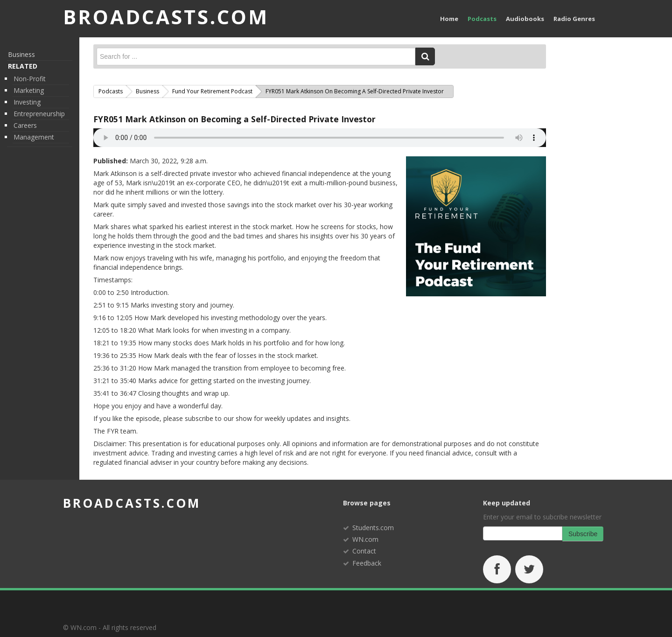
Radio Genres (574, 19)
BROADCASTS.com (166, 17)
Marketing (29, 90)
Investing (27, 102)
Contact (364, 551)
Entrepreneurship (39, 114)
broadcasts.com (132, 503)
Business (21, 54)
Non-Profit (30, 79)
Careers (25, 125)
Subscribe (583, 534)
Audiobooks (525, 19)
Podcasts (482, 19)
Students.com (373, 528)
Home (449, 19)
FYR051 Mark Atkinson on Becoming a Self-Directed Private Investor (234, 119)
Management (34, 137)
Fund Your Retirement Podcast (212, 91)
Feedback (367, 563)
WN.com (365, 539)
